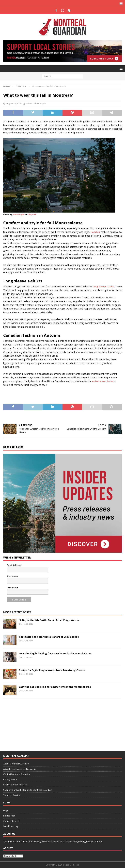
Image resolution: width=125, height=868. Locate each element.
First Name (12, 576)
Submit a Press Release (15, 785)
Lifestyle (41, 104)
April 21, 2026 (27, 641)
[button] (120, 3)
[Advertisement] (28, 723)
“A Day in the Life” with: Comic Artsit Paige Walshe (49, 620)
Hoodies (95, 232)
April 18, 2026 (27, 691)
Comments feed (11, 821)
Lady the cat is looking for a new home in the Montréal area (55, 687)
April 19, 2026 (27, 674)
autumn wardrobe (103, 381)
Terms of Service (12, 795)
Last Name (12, 587)
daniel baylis (19, 215)
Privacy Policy (10, 779)
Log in (6, 811)
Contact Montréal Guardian (17, 774)
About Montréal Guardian (16, 764)
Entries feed (9, 816)
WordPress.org (11, 826)
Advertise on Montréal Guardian (19, 769)
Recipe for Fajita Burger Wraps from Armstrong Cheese (52, 670)
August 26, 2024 (14, 104)
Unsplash (32, 215)
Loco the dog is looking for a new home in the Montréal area (55, 653)
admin (29, 104)
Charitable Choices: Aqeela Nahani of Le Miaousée (49, 637)
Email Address (14, 565)
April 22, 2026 (27, 624)
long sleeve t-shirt (103, 286)
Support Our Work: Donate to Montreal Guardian (28, 790)
